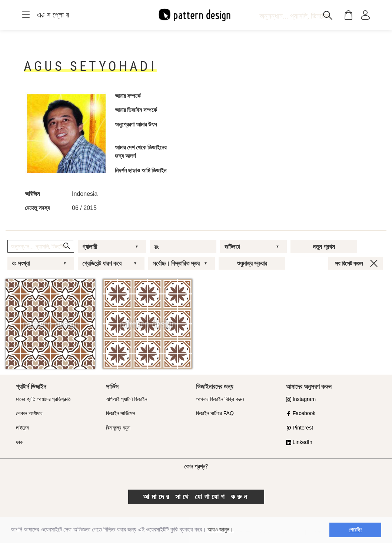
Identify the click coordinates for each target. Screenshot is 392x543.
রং (156, 247)
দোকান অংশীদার (29, 413)
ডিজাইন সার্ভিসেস (120, 413)
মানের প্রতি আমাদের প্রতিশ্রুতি (43, 399)
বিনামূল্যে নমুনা (118, 428)
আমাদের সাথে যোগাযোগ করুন (196, 497)
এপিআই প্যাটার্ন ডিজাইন (127, 399)
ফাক (19, 442)
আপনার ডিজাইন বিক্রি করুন (220, 399)
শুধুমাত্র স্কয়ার (252, 263)
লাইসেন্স (22, 428)
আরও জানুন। (220, 529)
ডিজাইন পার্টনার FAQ (215, 413)
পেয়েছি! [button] (355, 530)
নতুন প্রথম (324, 247)
